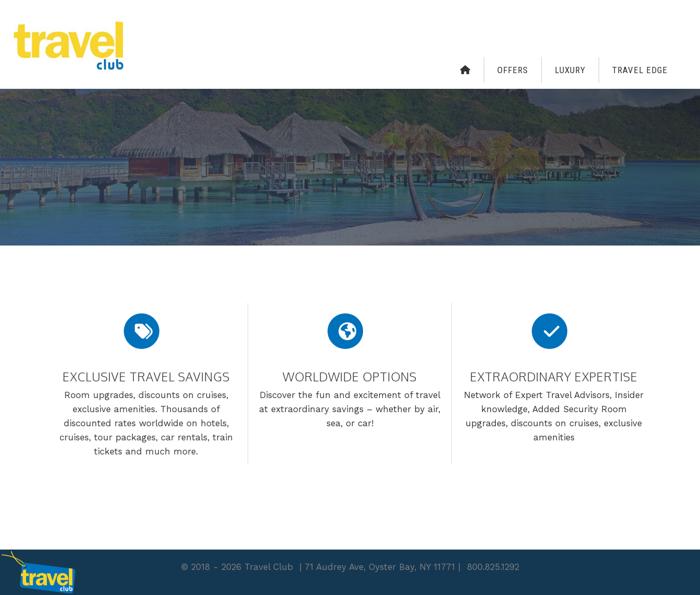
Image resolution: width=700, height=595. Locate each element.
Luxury (570, 70)
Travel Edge (640, 70)
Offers (513, 70)
